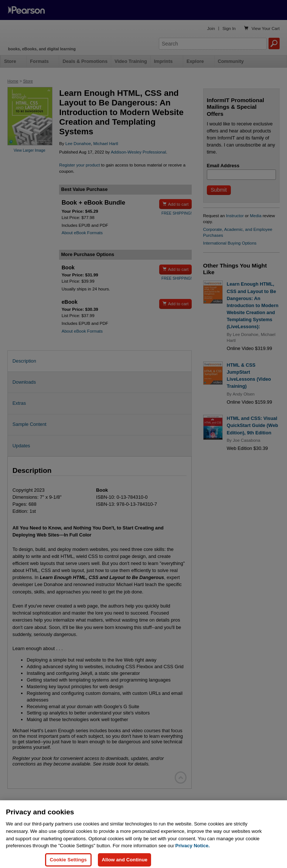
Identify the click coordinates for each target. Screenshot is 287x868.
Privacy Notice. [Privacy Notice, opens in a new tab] (193, 857)
